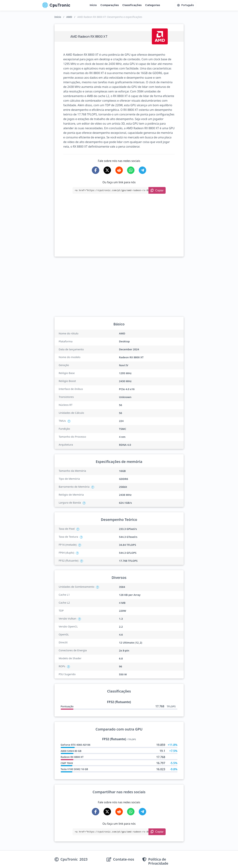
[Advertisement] (119, 230)
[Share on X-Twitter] (107, 170)
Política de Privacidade (158, 861)
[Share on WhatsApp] (131, 170)
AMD (69, 17)
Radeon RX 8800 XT (72, 757)
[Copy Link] (157, 190)
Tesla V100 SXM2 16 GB (74, 769)
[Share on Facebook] (96, 170)
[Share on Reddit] (119, 170)
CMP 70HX (67, 763)
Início (93, 5)
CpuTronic (56, 5)
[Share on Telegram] (142, 170)
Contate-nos (124, 859)
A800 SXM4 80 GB (71, 751)
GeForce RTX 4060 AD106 (76, 745)
